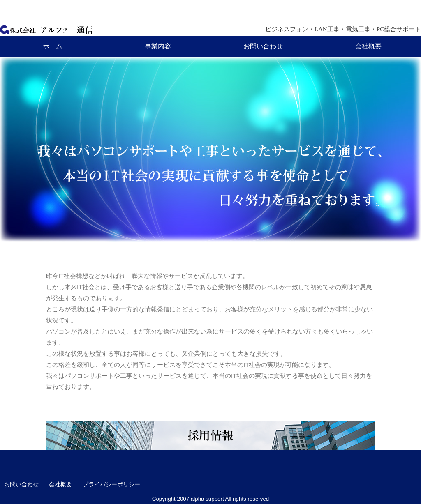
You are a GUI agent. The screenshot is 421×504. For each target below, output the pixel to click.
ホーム (53, 46)
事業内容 (158, 46)
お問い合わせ (263, 46)
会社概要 (368, 46)
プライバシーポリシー (111, 484)
